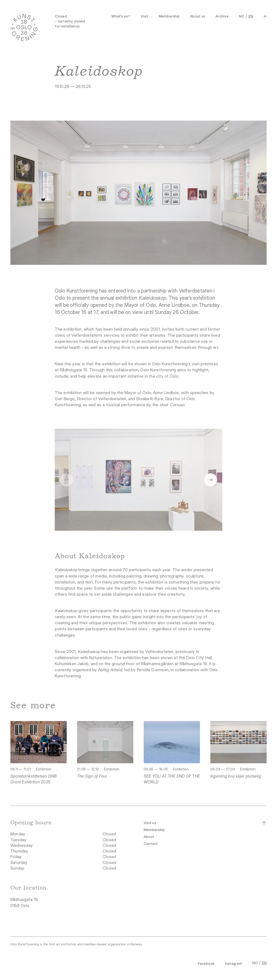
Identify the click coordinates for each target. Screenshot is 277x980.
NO (242, 16)
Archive (222, 16)
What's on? (121, 16)
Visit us (150, 823)
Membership (169, 16)
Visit (144, 16)
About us (198, 16)
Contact (151, 844)
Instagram (234, 964)
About (149, 837)
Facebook (206, 964)
